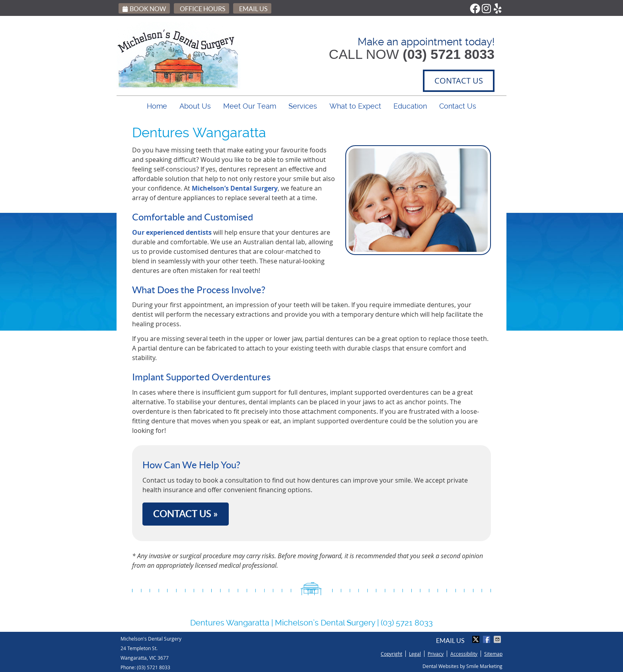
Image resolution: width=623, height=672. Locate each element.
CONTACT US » (186, 514)
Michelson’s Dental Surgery (235, 188)
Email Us (253, 9)
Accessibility (464, 654)
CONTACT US (459, 81)
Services (303, 106)
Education (410, 106)
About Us (195, 106)
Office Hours (202, 9)
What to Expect (355, 106)
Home (157, 106)
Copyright (391, 654)
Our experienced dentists (172, 232)
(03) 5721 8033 (154, 667)
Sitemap (493, 654)
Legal (415, 654)
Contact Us (458, 106)
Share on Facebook (487, 639)
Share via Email (498, 639)
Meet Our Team (250, 106)
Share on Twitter (477, 639)
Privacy (436, 654)
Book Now (144, 9)
